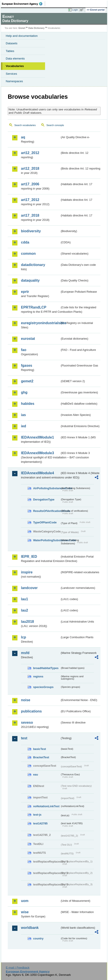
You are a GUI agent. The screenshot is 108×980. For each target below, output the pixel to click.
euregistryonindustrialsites (40, 323)
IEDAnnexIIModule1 (37, 437)
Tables (10, 51)
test (24, 738)
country (38, 938)
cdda (25, 242)
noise (26, 700)
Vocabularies (15, 66)
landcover (29, 588)
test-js (37, 815)
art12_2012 (30, 153)
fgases (27, 365)
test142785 (40, 823)
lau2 (25, 610)
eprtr (25, 292)
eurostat (28, 339)
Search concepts (55, 125)
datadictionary (33, 265)
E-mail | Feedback (18, 968)
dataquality (30, 280)
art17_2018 (30, 215)
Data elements (15, 59)
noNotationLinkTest (46, 806)
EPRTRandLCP (34, 307)
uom (25, 901)
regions (38, 676)
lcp (24, 637)
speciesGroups (43, 687)
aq (23, 137)
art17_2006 (30, 184)
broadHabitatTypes (46, 668)
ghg (24, 392)
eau (36, 775)
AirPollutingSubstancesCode (47, 488)
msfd (25, 653)
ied (24, 426)
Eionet (22, 28)
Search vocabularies (25, 125)
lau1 (25, 599)
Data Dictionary (36, 28)
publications (31, 711)
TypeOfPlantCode (45, 522)
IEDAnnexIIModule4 (37, 473)
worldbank (30, 928)
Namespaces (14, 81)
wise (25, 912)
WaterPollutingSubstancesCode (47, 540)
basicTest (40, 749)
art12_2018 (30, 168)
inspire (27, 572)
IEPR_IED (29, 557)
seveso (27, 722)
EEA (24, 4)
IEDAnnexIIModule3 (37, 453)
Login (75, 10)
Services (11, 74)
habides (28, 404)
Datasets (12, 43)
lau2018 (27, 622)
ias (23, 415)
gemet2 (27, 381)
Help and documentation (22, 36)
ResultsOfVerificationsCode (47, 511)
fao (24, 350)
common (28, 254)
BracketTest (41, 757)
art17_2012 (30, 200)
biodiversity (31, 231)
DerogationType (44, 499)
